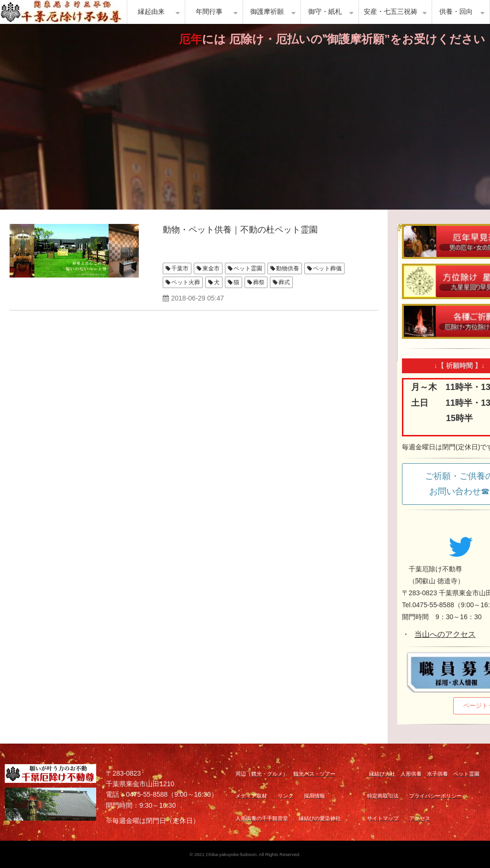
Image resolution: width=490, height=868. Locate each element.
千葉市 (180, 268)
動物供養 (288, 268)
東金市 (211, 268)
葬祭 (259, 282)
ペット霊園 (248, 268)
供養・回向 (456, 12)
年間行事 (209, 12)
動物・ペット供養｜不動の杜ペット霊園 (240, 230)
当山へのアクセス (445, 634)
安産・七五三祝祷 (390, 12)
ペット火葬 (186, 282)
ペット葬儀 (327, 268)
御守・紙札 (325, 12)
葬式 (284, 282)
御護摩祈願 (267, 12)
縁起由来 (151, 12)
